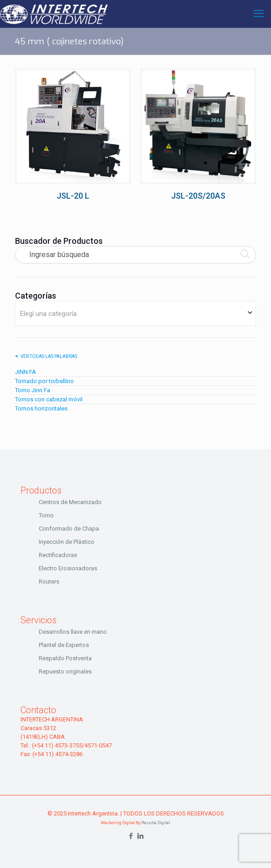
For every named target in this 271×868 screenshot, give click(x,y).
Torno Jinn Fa (33, 390)
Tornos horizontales (41, 408)
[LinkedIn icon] (140, 836)
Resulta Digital (156, 823)
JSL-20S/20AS (198, 196)
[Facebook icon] (131, 836)
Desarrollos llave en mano (73, 632)
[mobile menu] (259, 14)
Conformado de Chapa (69, 529)
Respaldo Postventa (65, 658)
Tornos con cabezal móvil (49, 399)
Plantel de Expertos (64, 645)
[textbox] (135, 313)
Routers (49, 581)
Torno (46, 515)
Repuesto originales (65, 671)
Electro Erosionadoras (68, 568)
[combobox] (135, 313)
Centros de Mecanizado (70, 502)
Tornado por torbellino (44, 381)
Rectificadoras (58, 555)
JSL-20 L (73, 196)
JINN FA (26, 372)
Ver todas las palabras (49, 356)
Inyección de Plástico (67, 542)
